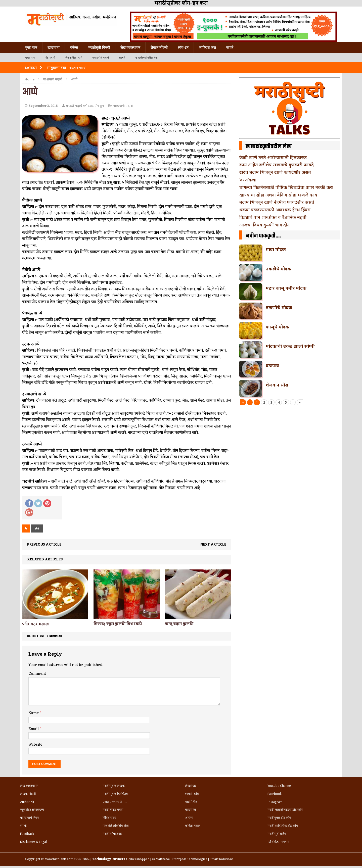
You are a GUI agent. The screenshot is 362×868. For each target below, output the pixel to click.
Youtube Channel (280, 786)
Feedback (27, 834)
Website (35, 745)
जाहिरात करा (207, 47)
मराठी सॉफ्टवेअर (112, 834)
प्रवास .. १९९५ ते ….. (115, 802)
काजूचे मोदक (277, 327)
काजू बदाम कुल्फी (179, 624)
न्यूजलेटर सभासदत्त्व (32, 810)
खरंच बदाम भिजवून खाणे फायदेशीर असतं (275, 172)
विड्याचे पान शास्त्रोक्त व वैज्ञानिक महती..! (274, 217)
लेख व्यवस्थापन (130, 47)
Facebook (275, 794)
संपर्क (230, 47)
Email (34, 729)
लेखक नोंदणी (159, 47)
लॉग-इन (183, 47)
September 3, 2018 (43, 106)
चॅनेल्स (74, 47)
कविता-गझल (193, 826)
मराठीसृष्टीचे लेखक (114, 786)
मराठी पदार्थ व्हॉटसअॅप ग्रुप (85, 106)
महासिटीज (191, 802)
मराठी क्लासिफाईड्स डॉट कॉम (285, 810)
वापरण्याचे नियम (30, 818)
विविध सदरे (109, 818)
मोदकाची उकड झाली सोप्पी (290, 346)
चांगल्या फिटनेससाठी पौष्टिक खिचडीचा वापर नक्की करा (286, 187)
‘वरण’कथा (248, 180)
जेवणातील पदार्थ (74, 58)
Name (34, 713)
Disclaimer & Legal (33, 842)
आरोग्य (189, 818)
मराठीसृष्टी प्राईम (277, 834)
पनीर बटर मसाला (36, 624)
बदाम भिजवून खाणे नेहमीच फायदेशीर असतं (277, 202)
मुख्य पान (31, 47)
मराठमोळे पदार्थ (101, 58)
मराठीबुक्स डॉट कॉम (279, 818)
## (37, 528)
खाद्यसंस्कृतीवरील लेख (146, 58)
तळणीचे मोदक (279, 307)
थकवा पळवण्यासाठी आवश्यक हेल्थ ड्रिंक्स (275, 210)
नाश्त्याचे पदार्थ (123, 106)
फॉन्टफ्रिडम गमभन (278, 842)
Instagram (275, 802)
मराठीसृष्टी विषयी (99, 47)
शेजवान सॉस (277, 385)
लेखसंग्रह (190, 786)
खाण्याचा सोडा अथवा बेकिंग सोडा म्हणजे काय (278, 195)
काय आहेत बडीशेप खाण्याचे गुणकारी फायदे (277, 165)
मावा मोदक (276, 249)
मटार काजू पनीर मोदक (286, 288)
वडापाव (272, 365)
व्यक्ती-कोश (192, 794)
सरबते (122, 58)
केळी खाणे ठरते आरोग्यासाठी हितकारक (273, 157)
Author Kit (27, 802)
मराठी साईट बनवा (113, 810)
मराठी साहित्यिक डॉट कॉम (283, 826)
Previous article (44, 544)
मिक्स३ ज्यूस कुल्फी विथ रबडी (118, 624)
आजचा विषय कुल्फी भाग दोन (264, 225)
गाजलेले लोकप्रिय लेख (116, 826)
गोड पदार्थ (50, 58)
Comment (37, 674)
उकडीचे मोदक (278, 269)
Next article (213, 544)
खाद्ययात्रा (54, 47)
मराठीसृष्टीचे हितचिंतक (116, 794)
